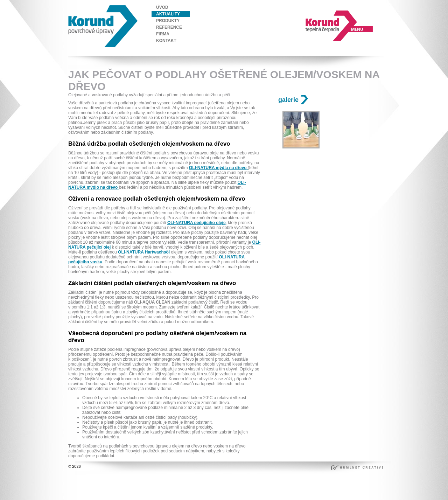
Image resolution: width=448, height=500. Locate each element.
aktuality (168, 14)
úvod (162, 7)
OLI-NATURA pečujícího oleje (197, 223)
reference (169, 27)
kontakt (166, 41)
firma (163, 34)
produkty (168, 21)
